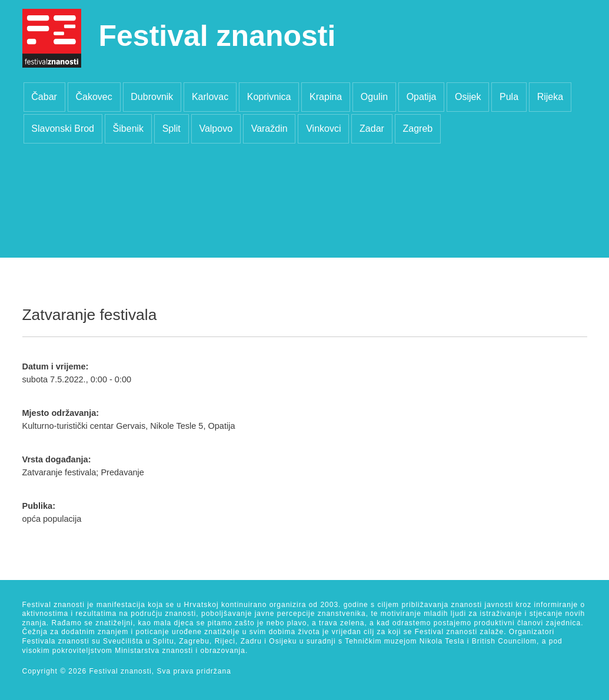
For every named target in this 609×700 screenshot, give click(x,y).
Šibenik (128, 129)
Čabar (44, 97)
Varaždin (269, 129)
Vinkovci (323, 129)
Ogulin (374, 97)
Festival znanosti (217, 36)
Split (172, 129)
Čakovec (94, 97)
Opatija (422, 97)
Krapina (326, 97)
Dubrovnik (152, 97)
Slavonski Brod (63, 129)
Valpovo (216, 129)
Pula (509, 97)
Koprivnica (269, 97)
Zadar (372, 129)
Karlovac (210, 97)
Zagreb (417, 129)
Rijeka (550, 97)
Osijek (468, 97)
